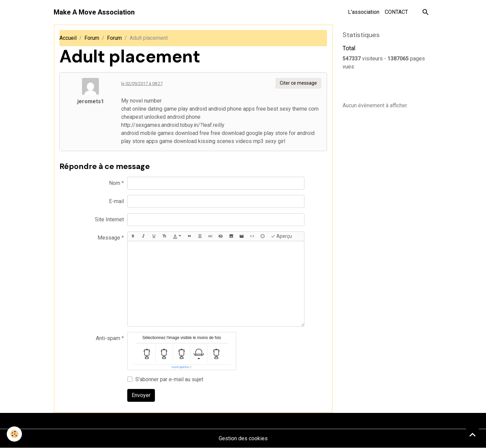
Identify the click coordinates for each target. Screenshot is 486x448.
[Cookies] (14, 434)
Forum (92, 38)
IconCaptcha (180, 367)
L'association (364, 12)
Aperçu (281, 236)
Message (109, 238)
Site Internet (109, 219)
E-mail (116, 201)
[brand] (94, 12)
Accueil (68, 38)
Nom (115, 183)
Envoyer (141, 395)
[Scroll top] (473, 435)
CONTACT (396, 12)
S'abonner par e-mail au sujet (169, 379)
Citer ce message (298, 83)
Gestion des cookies (243, 438)
